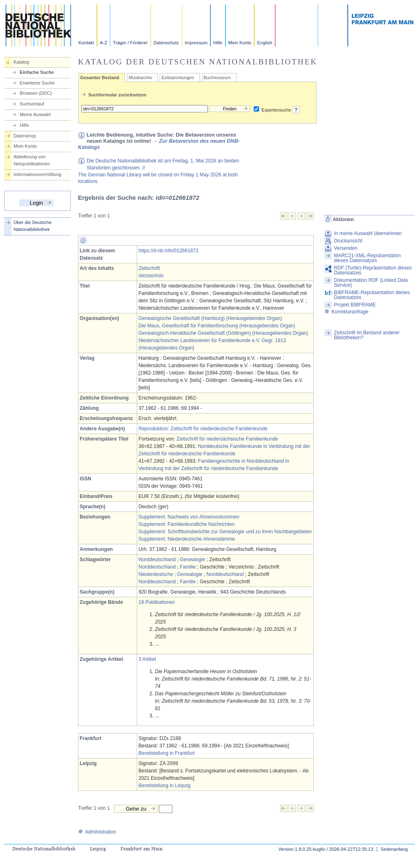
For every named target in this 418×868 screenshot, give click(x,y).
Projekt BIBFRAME (355, 305)
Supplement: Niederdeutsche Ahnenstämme (187, 539)
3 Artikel (147, 659)
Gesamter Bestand (100, 78)
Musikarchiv (140, 78)
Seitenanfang (394, 849)
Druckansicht (348, 241)
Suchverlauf (32, 104)
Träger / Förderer (130, 43)
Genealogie (192, 560)
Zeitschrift (149, 268)
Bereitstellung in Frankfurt (167, 753)
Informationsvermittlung (37, 174)
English (265, 43)
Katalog (21, 62)
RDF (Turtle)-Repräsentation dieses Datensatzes (373, 270)
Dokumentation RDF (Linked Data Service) (371, 283)
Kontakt (86, 43)
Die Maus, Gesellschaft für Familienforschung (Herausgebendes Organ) (217, 326)
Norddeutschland (157, 560)
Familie (188, 567)
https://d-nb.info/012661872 (168, 251)
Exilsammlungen (178, 78)
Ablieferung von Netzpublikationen (32, 160)
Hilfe (218, 43)
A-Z (103, 43)
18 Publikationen (157, 602)
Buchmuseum (217, 78)
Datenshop (25, 136)
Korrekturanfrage (346, 312)
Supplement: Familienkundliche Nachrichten (186, 524)
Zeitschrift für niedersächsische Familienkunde (227, 439)
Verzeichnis (151, 276)
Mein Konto (240, 43)
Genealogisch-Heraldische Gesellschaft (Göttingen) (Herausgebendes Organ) (223, 333)
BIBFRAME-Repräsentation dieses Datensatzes (372, 295)
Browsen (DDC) (36, 93)
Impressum (196, 43)
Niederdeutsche (156, 574)
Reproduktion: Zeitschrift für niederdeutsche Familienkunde (203, 429)
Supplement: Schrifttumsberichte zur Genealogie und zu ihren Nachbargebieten (225, 532)
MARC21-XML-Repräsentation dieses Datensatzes (367, 258)
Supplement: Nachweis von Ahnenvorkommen (189, 517)
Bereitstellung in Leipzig (164, 786)
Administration (97, 832)
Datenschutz (166, 43)
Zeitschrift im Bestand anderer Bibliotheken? (367, 335)
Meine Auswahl (35, 114)
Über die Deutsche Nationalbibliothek (33, 226)
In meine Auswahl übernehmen (368, 233)
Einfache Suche (37, 72)
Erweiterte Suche (37, 83)
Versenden (346, 248)
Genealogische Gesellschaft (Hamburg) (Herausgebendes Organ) (210, 318)
